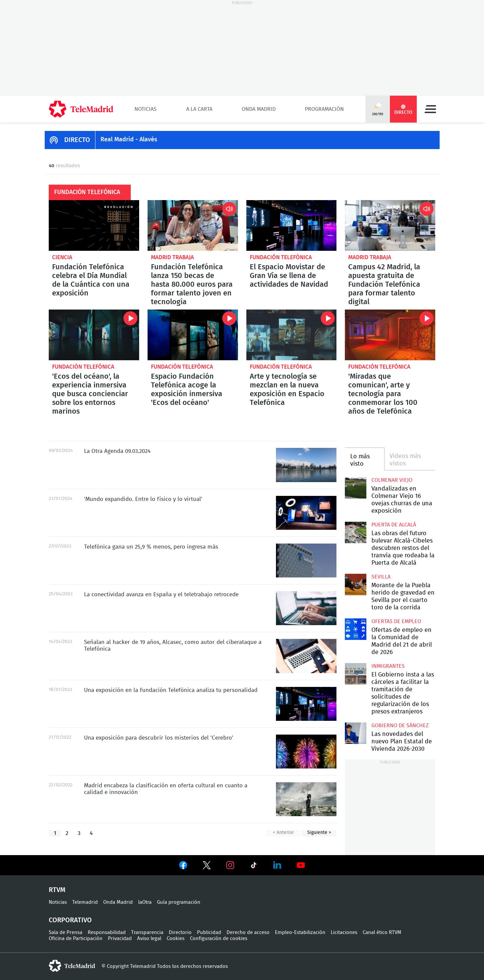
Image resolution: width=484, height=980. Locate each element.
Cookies (176, 939)
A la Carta (199, 109)
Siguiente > (319, 833)
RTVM (57, 890)
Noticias (146, 109)
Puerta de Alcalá (394, 525)
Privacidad (120, 939)
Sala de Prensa (66, 932)
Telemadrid (85, 902)
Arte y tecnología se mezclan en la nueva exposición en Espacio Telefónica (292, 335)
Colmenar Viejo (392, 480)
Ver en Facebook (183, 867)
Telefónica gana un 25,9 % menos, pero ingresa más (151, 547)
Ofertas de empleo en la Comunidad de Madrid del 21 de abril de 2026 (355, 629)
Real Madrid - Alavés (129, 140)
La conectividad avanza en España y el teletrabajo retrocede (306, 608)
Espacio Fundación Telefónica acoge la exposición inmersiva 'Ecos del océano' (193, 335)
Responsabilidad (107, 932)
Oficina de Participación (76, 939)
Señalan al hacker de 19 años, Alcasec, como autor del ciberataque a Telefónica (306, 656)
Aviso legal (149, 939)
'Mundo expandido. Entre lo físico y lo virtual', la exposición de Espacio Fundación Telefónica (306, 513)
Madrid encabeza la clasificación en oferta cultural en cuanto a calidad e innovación (306, 799)
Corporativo (70, 920)
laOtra (145, 902)
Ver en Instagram (230, 865)
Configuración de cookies (219, 939)
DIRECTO (77, 140)
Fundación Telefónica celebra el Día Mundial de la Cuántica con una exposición (94, 225)
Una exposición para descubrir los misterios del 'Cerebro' (306, 752)
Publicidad (209, 932)
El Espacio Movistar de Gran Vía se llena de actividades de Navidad (292, 225)
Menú (430, 109)
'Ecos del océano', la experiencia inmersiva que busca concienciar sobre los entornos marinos (94, 335)
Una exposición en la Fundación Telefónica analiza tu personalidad (306, 704)
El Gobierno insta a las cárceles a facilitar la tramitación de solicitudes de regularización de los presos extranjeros (355, 674)
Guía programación (179, 902)
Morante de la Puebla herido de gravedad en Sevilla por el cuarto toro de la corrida (355, 584)
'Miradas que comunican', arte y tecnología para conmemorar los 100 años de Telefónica (390, 335)
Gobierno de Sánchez (400, 726)
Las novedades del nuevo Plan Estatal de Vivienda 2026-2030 (355, 733)
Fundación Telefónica (281, 257)
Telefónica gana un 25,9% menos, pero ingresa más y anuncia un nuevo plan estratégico (306, 561)
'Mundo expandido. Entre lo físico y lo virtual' (143, 499)
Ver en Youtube (301, 865)
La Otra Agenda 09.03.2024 (306, 465)
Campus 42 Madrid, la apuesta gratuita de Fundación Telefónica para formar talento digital (390, 225)
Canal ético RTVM (382, 932)
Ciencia (62, 257)
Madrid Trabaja (172, 257)
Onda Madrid (259, 109)
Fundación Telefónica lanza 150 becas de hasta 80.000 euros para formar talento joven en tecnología (193, 225)
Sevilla (381, 577)
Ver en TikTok (254, 867)
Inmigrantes (388, 666)
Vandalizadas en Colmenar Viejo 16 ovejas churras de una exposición (355, 488)
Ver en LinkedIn (277, 865)
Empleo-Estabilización (300, 932)
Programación (324, 109)
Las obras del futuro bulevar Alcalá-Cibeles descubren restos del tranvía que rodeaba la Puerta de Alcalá (355, 532)
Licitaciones (344, 932)
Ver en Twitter (207, 867)
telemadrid (72, 966)
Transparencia (147, 932)
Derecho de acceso (248, 932)
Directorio (180, 932)
